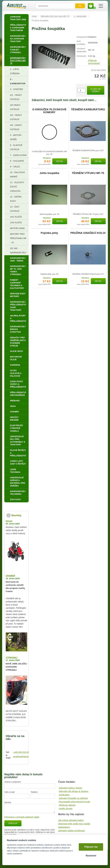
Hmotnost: (81, 56)
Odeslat (13, 823)
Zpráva (8, 802)
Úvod (34, 16)
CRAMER (10, 576)
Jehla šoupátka (49, 173)
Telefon (34, 792)
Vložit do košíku (96, 90)
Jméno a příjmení (13, 782)
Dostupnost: (82, 37)
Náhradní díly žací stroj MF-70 (55, 16)
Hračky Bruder (66, 808)
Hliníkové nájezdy (67, 805)
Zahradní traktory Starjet (70, 788)
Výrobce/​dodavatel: (82, 50)
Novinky (16, 515)
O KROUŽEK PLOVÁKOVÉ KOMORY (49, 111)
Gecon (9, 521)
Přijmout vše (91, 847)
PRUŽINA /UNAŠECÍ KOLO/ (88, 233)
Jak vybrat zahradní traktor (71, 820)
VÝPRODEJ (12, 657)
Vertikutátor (64, 795)
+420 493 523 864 (22, 752)
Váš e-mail (9, 792)
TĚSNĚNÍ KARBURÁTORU (88, 109)
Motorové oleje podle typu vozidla (74, 824)
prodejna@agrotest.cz (24, 756)
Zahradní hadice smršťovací (72, 831)
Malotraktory (64, 827)
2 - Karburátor (80, 16)
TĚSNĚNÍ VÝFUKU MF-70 (88, 173)
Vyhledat (80, 6)
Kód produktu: (81, 43)
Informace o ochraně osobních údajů (22, 817)
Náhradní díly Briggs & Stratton (74, 791)
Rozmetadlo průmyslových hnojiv (74, 802)
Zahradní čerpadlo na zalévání (73, 798)
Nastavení (91, 856)
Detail (60, 161)
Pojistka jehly (49, 233)
